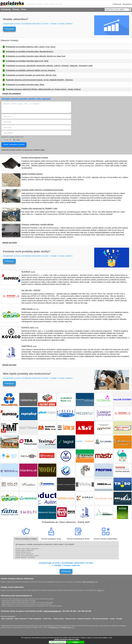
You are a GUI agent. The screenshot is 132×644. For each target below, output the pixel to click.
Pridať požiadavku (35, 618)
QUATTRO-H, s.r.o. (29, 346)
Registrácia (127, 4)
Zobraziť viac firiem (9, 365)
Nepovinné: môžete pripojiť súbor (13, 137)
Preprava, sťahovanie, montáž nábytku (38, 224)
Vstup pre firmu (70, 618)
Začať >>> (101, 590)
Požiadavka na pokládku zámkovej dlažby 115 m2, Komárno (31, 70)
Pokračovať (9, 29)
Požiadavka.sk (54, 627)
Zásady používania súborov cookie (67, 639)
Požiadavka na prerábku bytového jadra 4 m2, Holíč (27, 61)
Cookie (112, 618)
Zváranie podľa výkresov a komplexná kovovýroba (42, 190)
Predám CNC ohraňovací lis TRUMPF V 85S (39, 208)
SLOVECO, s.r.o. (28, 272)
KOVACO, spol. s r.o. (30, 327)
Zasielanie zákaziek (84, 618)
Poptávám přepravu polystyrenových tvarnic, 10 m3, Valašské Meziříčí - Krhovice (39, 80)
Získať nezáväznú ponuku (14, 144)
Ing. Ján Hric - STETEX (31, 290)
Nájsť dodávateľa (8, 618)
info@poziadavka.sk (52, 611)
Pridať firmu (47, 618)
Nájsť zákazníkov (21, 618)
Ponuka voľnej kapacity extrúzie (35, 158)
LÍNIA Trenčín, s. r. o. (30, 309)
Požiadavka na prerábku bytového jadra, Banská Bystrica (30, 51)
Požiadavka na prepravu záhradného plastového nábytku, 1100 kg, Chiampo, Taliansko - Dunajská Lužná (49, 66)
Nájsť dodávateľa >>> (90, 582)
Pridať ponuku (59, 618)
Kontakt (119, 618)
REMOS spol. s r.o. (68, 627)
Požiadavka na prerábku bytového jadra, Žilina (25, 85)
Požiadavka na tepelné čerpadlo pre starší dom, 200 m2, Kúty (31, 75)
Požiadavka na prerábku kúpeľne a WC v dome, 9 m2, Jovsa (31, 47)
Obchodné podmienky (100, 618)
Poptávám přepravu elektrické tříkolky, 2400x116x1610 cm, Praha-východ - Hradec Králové (43, 89)
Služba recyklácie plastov (32, 174)
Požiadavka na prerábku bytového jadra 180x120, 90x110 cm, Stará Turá (36, 56)
